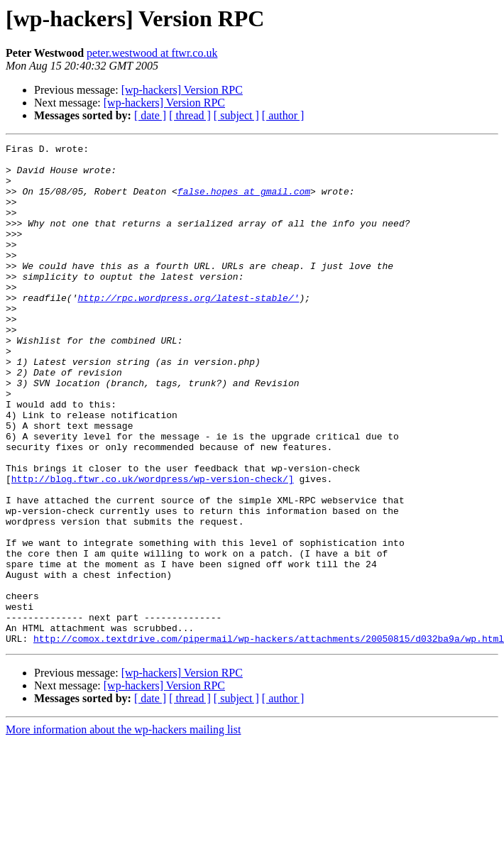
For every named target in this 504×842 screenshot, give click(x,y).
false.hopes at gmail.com (244, 202)
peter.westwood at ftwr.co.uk (152, 53)
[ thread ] (190, 115)
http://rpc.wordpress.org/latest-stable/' (188, 329)
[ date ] (150, 115)
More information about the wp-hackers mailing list (123, 830)
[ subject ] (236, 115)
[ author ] (283, 115)
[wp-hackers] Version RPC (182, 90)
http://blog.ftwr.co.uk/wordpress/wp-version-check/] (153, 547)
